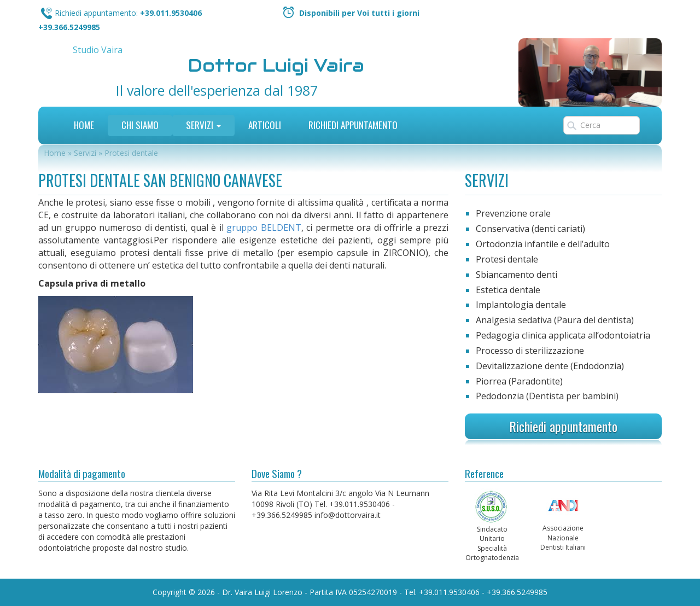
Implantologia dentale (521, 305)
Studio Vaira (98, 50)
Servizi (203, 125)
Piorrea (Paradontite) (519, 381)
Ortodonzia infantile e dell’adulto (543, 244)
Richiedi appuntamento (563, 426)
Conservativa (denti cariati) (530, 229)
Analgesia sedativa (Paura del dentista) (555, 320)
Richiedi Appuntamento (353, 125)
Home (84, 125)
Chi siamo (140, 125)
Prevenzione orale (513, 213)
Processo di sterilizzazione (530, 351)
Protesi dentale (507, 259)
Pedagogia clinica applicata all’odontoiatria (563, 335)
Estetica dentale (508, 290)
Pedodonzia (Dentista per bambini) (547, 396)
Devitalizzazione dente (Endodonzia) (550, 366)
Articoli (265, 125)
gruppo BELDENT (264, 228)
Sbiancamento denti (517, 275)
